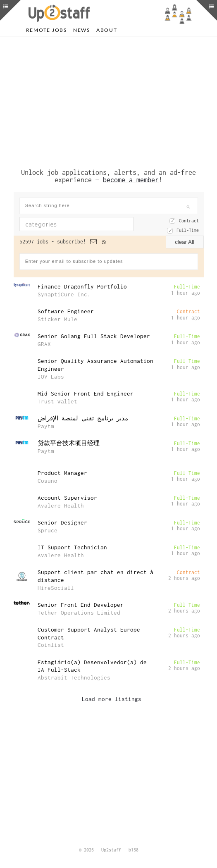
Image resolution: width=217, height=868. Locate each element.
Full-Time (188, 230)
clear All (185, 242)
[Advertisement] (109, 100)
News (82, 30)
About (107, 30)
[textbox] (73, 224)
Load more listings (112, 699)
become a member (131, 180)
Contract (189, 221)
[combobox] (76, 224)
